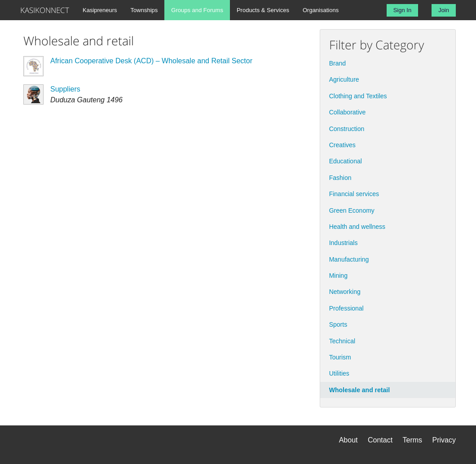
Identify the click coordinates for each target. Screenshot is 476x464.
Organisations (321, 10)
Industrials (344, 243)
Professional (346, 308)
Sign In (402, 10)
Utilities (339, 373)
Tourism (340, 357)
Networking (345, 292)
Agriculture (344, 79)
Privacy (444, 440)
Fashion (340, 178)
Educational (346, 161)
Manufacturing (349, 259)
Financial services (354, 194)
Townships (144, 10)
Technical (342, 341)
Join (444, 10)
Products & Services (263, 10)
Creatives (342, 145)
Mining (338, 276)
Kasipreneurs (100, 10)
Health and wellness (357, 227)
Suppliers (65, 89)
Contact (380, 440)
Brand (337, 63)
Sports (338, 324)
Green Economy (352, 210)
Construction (347, 129)
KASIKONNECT (45, 10)
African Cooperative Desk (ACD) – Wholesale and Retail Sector (151, 61)
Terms (413, 440)
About (348, 440)
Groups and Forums (197, 10)
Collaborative (348, 112)
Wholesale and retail (359, 390)
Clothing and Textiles (358, 96)
